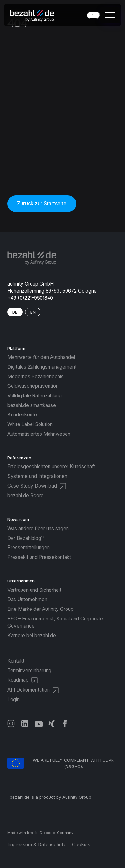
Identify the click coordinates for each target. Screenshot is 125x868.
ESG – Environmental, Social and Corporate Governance (55, 622)
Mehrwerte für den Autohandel (41, 357)
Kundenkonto (22, 415)
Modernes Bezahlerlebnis (36, 377)
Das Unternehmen (27, 599)
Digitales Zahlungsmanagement (42, 367)
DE (93, 15)
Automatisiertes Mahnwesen (39, 434)
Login (13, 700)
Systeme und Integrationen (37, 476)
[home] (34, 15)
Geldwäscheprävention (33, 386)
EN (33, 312)
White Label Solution (30, 424)
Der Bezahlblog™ (26, 538)
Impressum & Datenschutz (37, 845)
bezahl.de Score (26, 496)
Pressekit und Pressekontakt (39, 557)
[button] (109, 15)
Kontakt (16, 661)
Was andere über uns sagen (38, 528)
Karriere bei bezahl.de (32, 635)
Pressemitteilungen (29, 547)
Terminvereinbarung (29, 671)
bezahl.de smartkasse (32, 405)
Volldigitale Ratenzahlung (35, 396)
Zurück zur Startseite (42, 204)
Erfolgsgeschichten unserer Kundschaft (51, 467)
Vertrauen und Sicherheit (34, 590)
